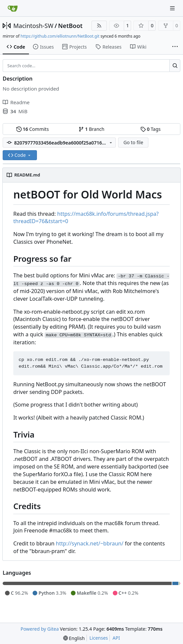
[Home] (13, 8)
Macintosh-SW (33, 26)
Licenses (99, 638)
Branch (91, 129)
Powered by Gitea (40, 629)
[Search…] (175, 66)
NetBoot (71, 26)
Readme (16, 102)
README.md (27, 175)
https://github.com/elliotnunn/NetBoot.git (60, 36)
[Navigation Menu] (173, 8)
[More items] (175, 47)
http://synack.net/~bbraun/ (90, 543)
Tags (151, 129)
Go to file (133, 142)
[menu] (74, 638)
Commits (33, 129)
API (116, 638)
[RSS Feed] (99, 26)
